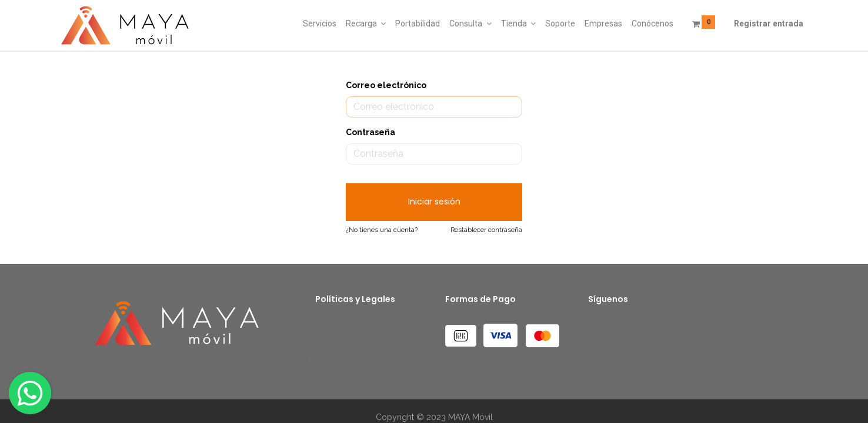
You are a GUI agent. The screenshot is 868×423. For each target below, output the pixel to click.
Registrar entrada (769, 23)
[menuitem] (320, 24)
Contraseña (370, 132)
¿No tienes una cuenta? (382, 230)
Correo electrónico (386, 85)
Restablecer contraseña (486, 230)
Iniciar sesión (434, 202)
